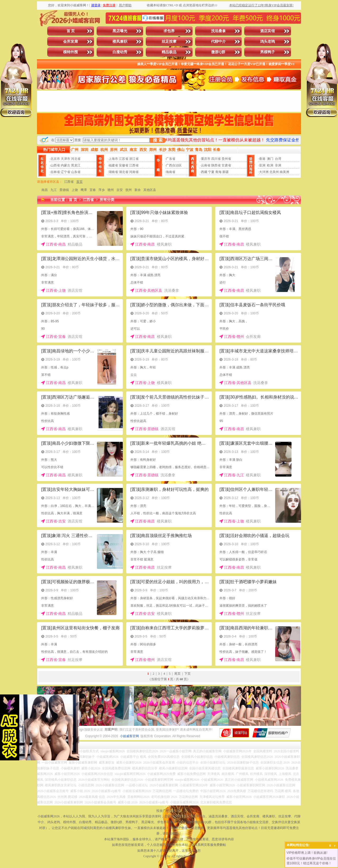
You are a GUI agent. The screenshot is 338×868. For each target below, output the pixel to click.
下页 (187, 674)
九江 (54, 190)
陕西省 (216, 165)
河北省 (76, 159)
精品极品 (169, 52)
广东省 (171, 159)
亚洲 (262, 165)
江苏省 (124, 159)
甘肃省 (226, 165)
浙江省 (134, 159)
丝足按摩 (169, 42)
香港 (262, 159)
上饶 (75, 190)
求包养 (169, 31)
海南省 (171, 172)
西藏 (204, 172)
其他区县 (150, 190)
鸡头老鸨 (267, 42)
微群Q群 (218, 52)
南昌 (45, 190)
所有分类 (107, 200)
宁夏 (211, 172)
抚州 (129, 190)
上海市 (113, 159)
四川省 (216, 159)
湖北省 (124, 172)
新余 (138, 190)
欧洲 (270, 165)
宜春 (93, 190)
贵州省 (226, 159)
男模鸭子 (267, 52)
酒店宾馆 (267, 31)
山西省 (55, 165)
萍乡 (102, 190)
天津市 (65, 159)
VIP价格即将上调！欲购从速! (307, 853)
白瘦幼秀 (120, 52)
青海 (218, 172)
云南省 (206, 165)
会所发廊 (71, 42)
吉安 (120, 190)
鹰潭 (84, 190)
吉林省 (55, 172)
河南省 (134, 172)
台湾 (278, 159)
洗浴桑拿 (218, 31)
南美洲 (284, 172)
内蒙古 (65, 165)
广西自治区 (174, 165)
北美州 (274, 172)
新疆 (226, 172)
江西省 (134, 165)
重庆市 (206, 159)
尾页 (177, 674)
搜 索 (158, 140)
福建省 (113, 165)
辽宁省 (65, 172)
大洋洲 (264, 172)
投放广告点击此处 (169, 811)
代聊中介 (218, 42)
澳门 (270, 159)
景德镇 (64, 190)
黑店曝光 (120, 31)
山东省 (76, 172)
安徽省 (124, 165)
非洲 (278, 165)
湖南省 (113, 172)
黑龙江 (76, 165)
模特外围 (71, 52)
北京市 (55, 159)
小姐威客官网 (129, 736)
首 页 (71, 31)
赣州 (111, 190)
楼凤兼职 (120, 42)
